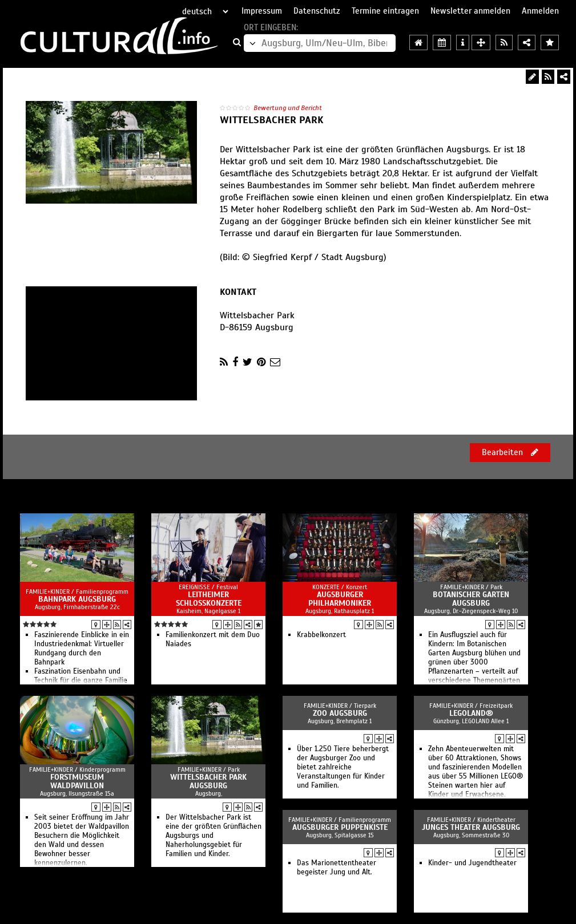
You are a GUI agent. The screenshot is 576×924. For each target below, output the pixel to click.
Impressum (262, 11)
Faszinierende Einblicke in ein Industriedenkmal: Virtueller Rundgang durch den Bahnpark (82, 649)
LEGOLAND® (471, 713)
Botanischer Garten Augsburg (471, 599)
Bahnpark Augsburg (77, 599)
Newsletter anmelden (470, 11)
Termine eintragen (385, 11)
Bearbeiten (510, 452)
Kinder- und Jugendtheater (472, 863)
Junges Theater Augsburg (471, 827)
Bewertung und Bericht (288, 108)
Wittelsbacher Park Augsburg (208, 781)
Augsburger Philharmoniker (340, 599)
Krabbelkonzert (321, 635)
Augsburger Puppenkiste (340, 827)
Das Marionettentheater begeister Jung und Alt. (337, 868)
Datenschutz (317, 11)
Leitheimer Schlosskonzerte (209, 599)
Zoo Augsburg (340, 713)
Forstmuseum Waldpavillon (77, 781)
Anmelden (540, 11)
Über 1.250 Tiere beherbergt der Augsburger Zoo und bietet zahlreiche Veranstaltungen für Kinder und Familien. (343, 767)
